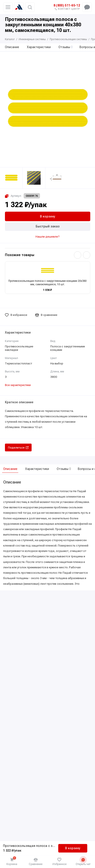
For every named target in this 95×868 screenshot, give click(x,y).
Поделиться (18, 448)
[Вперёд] (87, 255)
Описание (12, 47)
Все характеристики (18, 385)
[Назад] (78, 255)
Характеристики (39, 47)
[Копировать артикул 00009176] (22, 196)
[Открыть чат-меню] (87, 7)
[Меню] (8, 7)
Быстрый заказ (48, 226)
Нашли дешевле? (47, 236)
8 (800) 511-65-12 (67, 6)
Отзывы (66, 47)
